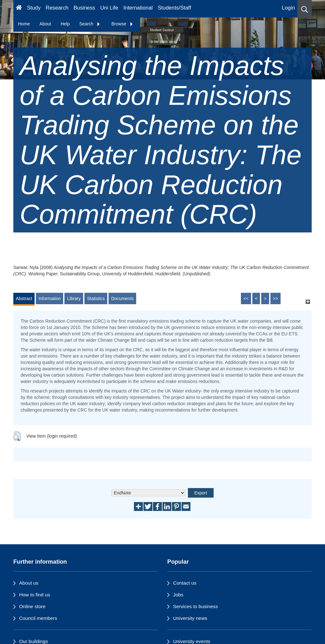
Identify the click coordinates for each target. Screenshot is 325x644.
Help (65, 24)
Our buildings (33, 641)
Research (57, 8)
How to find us (35, 595)
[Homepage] (19, 9)
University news (190, 618)
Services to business (195, 606)
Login (288, 8)
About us (29, 583)
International (138, 8)
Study (34, 8)
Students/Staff (174, 8)
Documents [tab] (122, 299)
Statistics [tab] (96, 299)
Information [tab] (50, 299)
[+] (308, 302)
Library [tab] (74, 299)
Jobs (178, 595)
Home (24, 24)
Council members (38, 618)
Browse (122, 24)
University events (192, 641)
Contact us (185, 583)
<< (246, 299)
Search (90, 24)
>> (275, 299)
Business (84, 8)
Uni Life (109, 8)
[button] (305, 9)
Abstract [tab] (24, 299)
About (45, 24)
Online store (32, 606)
